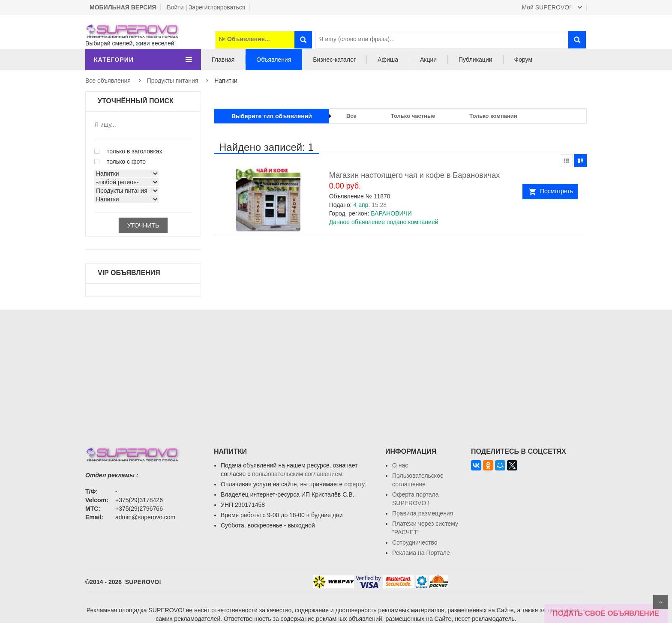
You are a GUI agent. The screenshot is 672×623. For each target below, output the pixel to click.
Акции (428, 60)
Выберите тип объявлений (272, 116)
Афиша (388, 60)
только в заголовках (128, 151)
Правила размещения (423, 513)
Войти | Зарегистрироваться (206, 7)
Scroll (660, 602)
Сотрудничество (415, 542)
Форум (523, 60)
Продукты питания (173, 81)
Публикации (475, 60)
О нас (400, 465)
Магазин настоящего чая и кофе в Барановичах (414, 175)
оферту (354, 484)
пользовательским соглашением (297, 474)
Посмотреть (556, 191)
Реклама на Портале (421, 553)
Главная (223, 60)
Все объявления (108, 81)
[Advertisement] (336, 370)
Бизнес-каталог (334, 60)
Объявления (274, 60)
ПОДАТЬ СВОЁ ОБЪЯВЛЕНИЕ (606, 613)
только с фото (120, 162)
